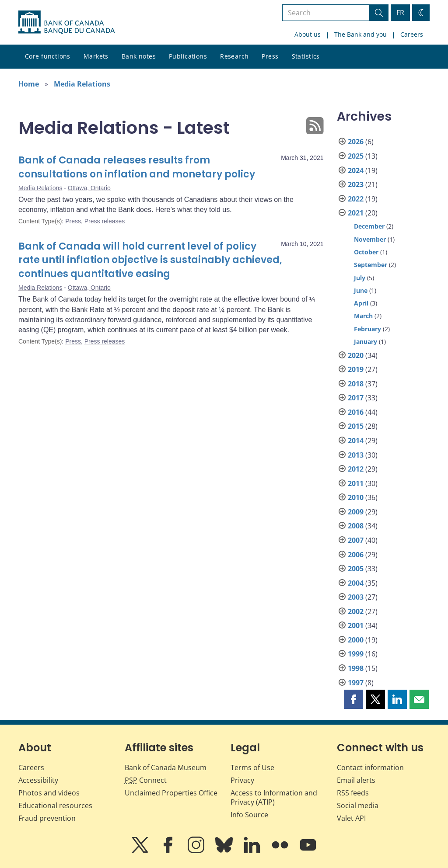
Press (270, 56)
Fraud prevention (47, 818)
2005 (356, 569)
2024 (356, 170)
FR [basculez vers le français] (400, 13)
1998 (356, 668)
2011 (356, 483)
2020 (356, 355)
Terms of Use (252, 767)
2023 (356, 184)
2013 (356, 455)
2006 (356, 555)
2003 (356, 597)
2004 (356, 583)
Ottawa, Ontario (89, 188)
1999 (356, 654)
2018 (356, 384)
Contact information (370, 767)
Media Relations (82, 84)
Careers (412, 34)
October (366, 252)
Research (234, 56)
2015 (356, 426)
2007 (356, 540)
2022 (356, 199)
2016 (356, 412)
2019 (356, 369)
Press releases (105, 221)
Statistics (306, 56)
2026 (356, 142)
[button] (353, 699)
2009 (356, 512)
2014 (356, 441)
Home (29, 84)
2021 (356, 213)
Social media (358, 806)
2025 (356, 156)
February (367, 329)
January (366, 342)
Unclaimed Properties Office (171, 793)
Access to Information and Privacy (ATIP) (274, 797)
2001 (356, 625)
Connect (146, 780)
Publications (188, 56)
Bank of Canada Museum (166, 767)
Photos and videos (49, 793)
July (360, 278)
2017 (356, 398)
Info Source (249, 815)
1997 (356, 683)
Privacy (242, 780)
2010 (356, 497)
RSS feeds (353, 793)
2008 (356, 526)
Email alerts (356, 780)
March (363, 316)
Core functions (48, 56)
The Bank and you (360, 34)
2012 (356, 469)
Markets (96, 56)
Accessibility (38, 780)
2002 (356, 611)
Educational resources (55, 806)
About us (308, 34)
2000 (356, 640)
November (370, 239)
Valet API (351, 818)
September (371, 265)
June (361, 290)
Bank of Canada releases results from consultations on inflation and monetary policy (137, 167)
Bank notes (139, 56)
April (361, 303)
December (369, 226)
